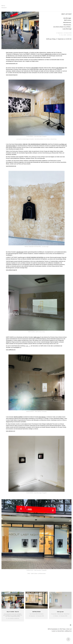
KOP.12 (3, 6)
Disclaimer (4, 8)
